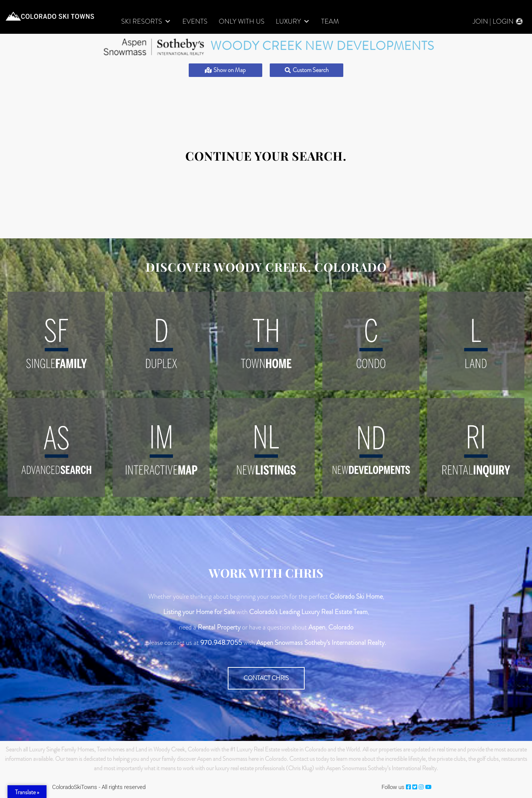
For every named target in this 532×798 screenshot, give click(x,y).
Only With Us (242, 22)
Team (330, 22)
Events (195, 22)
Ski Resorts (146, 22)
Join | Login (493, 22)
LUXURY (293, 22)
